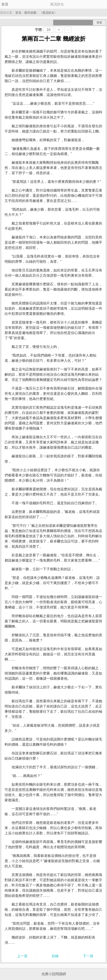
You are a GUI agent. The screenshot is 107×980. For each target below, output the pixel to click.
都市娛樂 (30, 13)
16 (48, 30)
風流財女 (48, 13)
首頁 (5, 4)
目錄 (55, 956)
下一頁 (88, 956)
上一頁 (22, 956)
